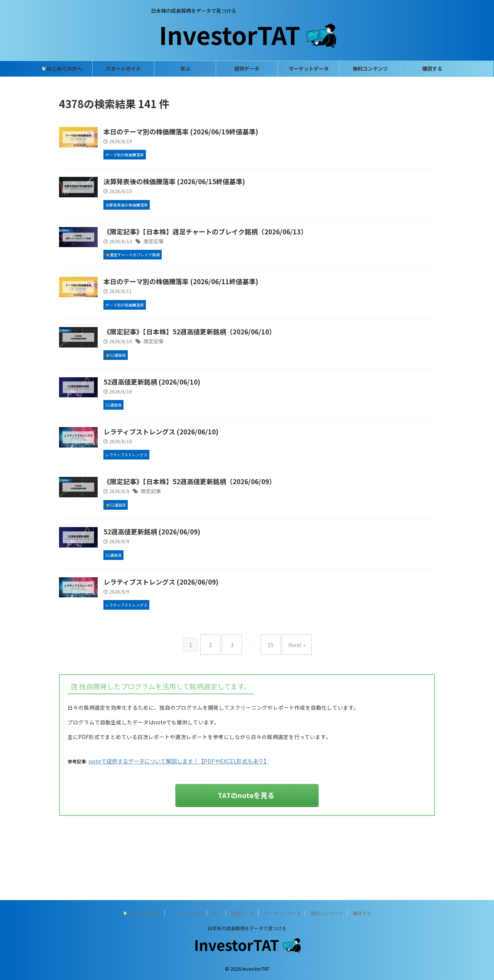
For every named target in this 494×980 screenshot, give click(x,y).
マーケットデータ (309, 69)
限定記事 (191, 255)
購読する (432, 69)
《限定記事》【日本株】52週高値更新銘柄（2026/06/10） (222, 358)
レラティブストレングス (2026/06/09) (195, 641)
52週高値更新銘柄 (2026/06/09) (187, 584)
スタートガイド (123, 69)
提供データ (247, 69)
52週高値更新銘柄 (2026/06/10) (187, 415)
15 (269, 706)
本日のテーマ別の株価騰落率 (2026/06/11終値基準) (214, 302)
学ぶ (185, 69)
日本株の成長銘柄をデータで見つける (247, 928)
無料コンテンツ (370, 69)
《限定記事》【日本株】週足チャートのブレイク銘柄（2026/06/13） (237, 245)
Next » (291, 706)
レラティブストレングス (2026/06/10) (195, 471)
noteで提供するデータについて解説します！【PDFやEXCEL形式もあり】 (164, 820)
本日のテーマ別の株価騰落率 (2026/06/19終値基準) (214, 132)
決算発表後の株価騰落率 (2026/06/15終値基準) (208, 188)
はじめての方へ (62, 69)
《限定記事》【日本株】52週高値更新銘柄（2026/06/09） (222, 527)
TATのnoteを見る (246, 852)
